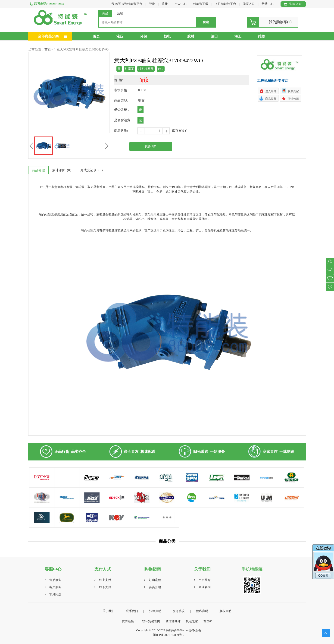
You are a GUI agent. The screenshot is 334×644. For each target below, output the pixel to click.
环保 (144, 36)
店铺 (120, 13)
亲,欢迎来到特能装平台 (127, 4)
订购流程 (155, 580)
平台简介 (205, 580)
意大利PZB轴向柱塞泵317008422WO (83, 49)
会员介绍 (155, 587)
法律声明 (155, 611)
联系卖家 (293, 91)
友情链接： (129, 621)
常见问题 (55, 594)
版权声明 (225, 611)
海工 (238, 36)
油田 (214, 36)
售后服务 (55, 580)
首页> (49, 49)
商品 (105, 13)
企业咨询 (205, 587)
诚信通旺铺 (173, 621)
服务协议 (179, 611)
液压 (120, 36)
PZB (161, 69)
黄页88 (208, 621)
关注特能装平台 (226, 4)
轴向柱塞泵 (146, 69)
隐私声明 (202, 611)
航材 (191, 36)
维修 (262, 36)
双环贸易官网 (151, 621)
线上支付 (105, 580)
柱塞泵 (130, 69)
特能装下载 (201, 4)
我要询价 (151, 146)
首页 (96, 36)
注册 (165, 4)
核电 (167, 36)
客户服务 (55, 587)
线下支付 (105, 587)
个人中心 (181, 4)
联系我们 (132, 611)
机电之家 (192, 621)
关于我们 (109, 611)
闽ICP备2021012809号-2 (169, 635)
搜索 (206, 22)
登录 (152, 4)
